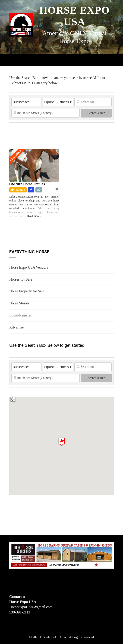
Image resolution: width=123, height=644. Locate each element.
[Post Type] (26, 102)
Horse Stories (19, 303)
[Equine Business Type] (58, 102)
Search (96, 113)
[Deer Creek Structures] (61, 555)
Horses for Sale (21, 279)
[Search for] (93, 102)
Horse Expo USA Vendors (29, 267)
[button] (62, 442)
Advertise (16, 327)
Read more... (34, 216)
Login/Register (20, 315)
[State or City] (46, 113)
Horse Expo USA (75, 16)
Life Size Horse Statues (27, 184)
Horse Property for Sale (27, 291)
